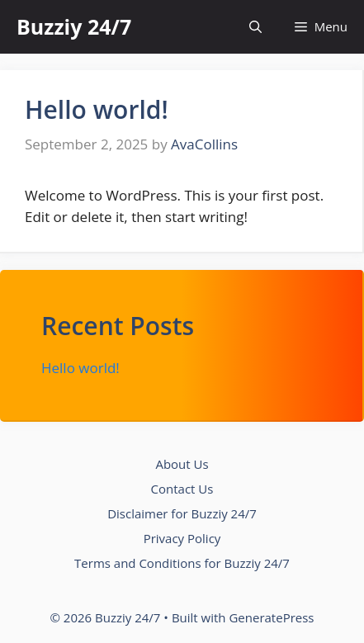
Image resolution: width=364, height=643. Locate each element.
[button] (255, 27)
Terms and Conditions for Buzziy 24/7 (182, 563)
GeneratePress (271, 617)
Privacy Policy (182, 538)
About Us (182, 464)
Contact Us (182, 489)
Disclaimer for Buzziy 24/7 (182, 513)
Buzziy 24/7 (74, 26)
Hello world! (97, 109)
